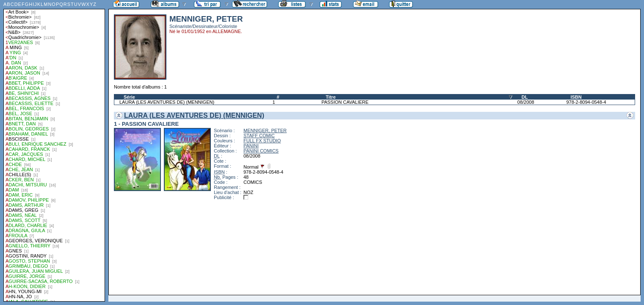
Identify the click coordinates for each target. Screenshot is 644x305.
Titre (331, 97)
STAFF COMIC (259, 136)
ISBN (576, 97)
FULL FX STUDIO (262, 141)
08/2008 (526, 102)
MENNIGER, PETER (265, 130)
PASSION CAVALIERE (345, 102)
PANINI (251, 146)
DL (525, 97)
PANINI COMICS (261, 151)
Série (129, 97)
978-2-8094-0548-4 (586, 102)
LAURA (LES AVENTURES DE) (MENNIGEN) (167, 102)
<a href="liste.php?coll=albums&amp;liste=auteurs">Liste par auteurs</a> (54, 151)
